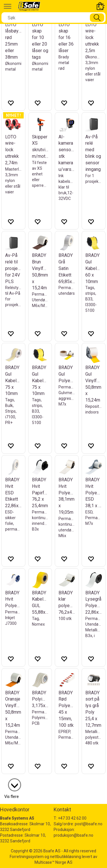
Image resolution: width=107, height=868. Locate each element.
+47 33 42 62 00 (72, 818)
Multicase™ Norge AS (53, 862)
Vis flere (12, 797)
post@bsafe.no (89, 824)
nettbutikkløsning (65, 857)
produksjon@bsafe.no (73, 835)
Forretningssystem (27, 857)
